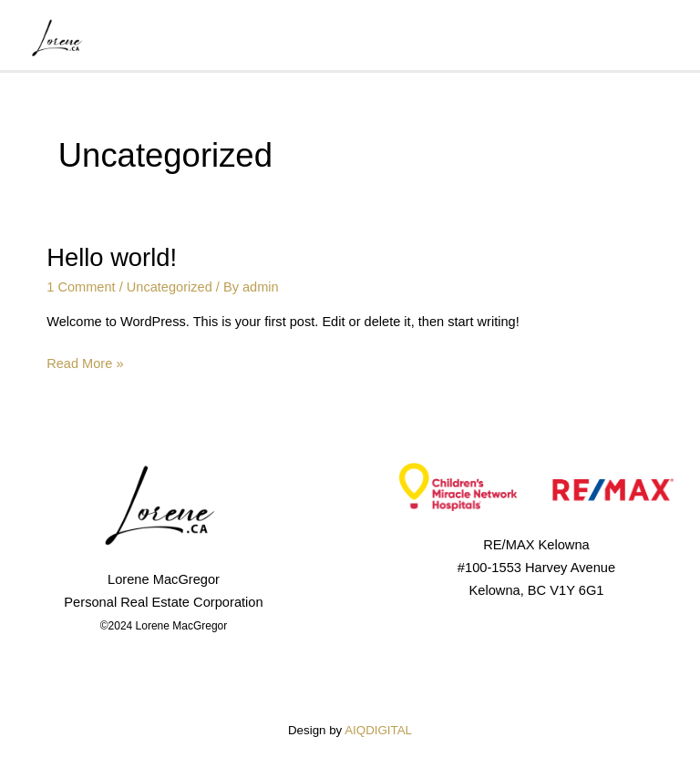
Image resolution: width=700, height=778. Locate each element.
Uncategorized (170, 287)
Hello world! (112, 257)
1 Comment (81, 287)
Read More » (85, 362)
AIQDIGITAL (378, 730)
